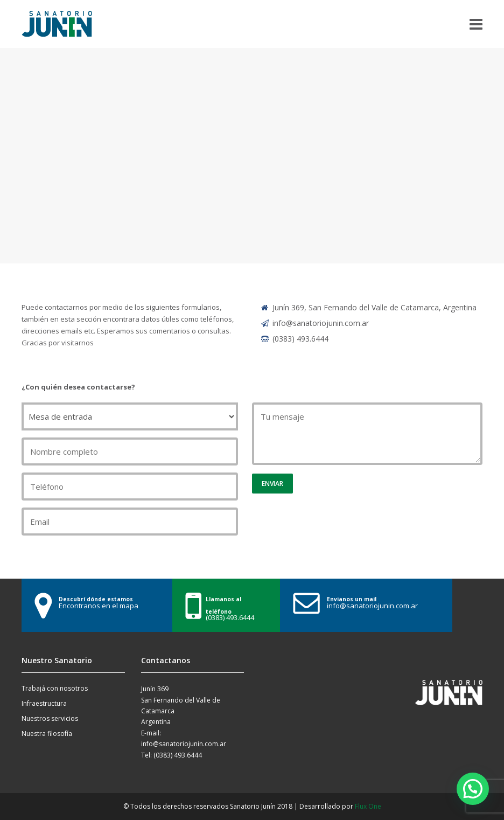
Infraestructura (44, 703)
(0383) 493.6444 (300, 339)
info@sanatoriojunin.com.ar (321, 323)
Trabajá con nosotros (55, 688)
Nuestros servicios (50, 718)
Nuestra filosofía (47, 734)
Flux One (368, 806)
